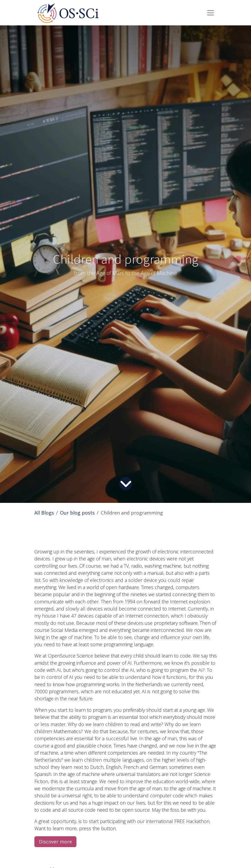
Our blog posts (77, 513)
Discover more (55, 842)
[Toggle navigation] (211, 13)
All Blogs (44, 513)
